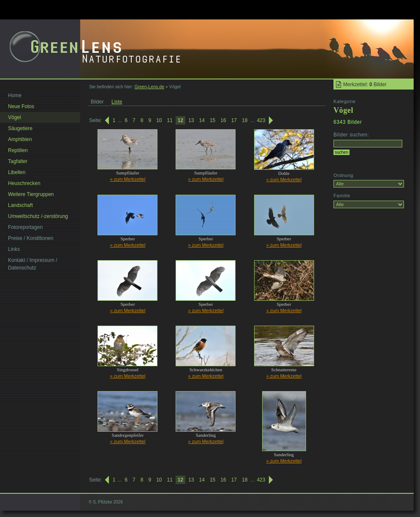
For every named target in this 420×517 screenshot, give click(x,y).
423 (261, 120)
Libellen (17, 172)
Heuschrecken (24, 183)
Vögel (15, 117)
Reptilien (18, 150)
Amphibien (20, 139)
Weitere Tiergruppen (31, 194)
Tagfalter (18, 161)
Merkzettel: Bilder (365, 84)
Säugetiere (20, 128)
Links (14, 249)
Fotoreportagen (25, 227)
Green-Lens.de (149, 87)
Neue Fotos (21, 106)
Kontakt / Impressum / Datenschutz (33, 264)
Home (15, 95)
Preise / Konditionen (31, 238)
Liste (117, 102)
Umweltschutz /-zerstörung (38, 216)
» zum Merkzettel (128, 179)
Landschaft (20, 205)
